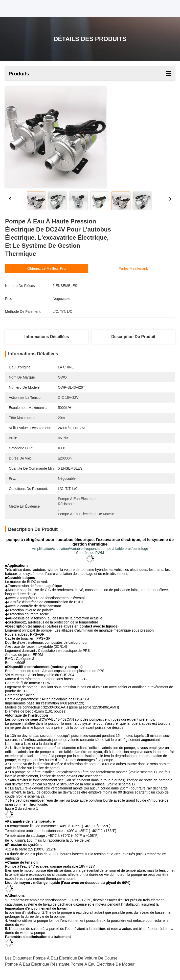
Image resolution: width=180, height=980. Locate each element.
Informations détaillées (47, 337)
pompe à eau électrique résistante (37, 964)
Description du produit (133, 337)
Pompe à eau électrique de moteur (103, 964)
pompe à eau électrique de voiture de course (75, 958)
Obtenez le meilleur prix (55, 268)
